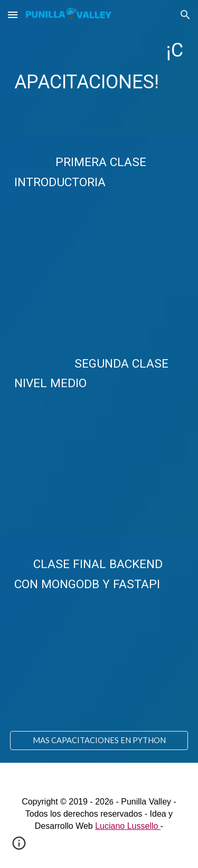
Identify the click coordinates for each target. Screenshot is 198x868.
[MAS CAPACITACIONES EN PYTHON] (99, 740)
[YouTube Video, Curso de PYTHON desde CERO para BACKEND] (99, 663)
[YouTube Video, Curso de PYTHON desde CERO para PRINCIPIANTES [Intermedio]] (99, 461)
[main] (99, 66)
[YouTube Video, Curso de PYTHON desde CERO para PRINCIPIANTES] (99, 261)
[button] (13, 15)
